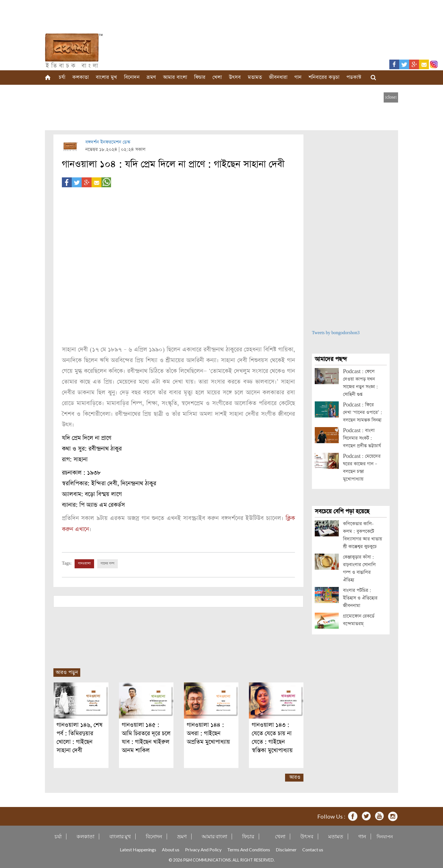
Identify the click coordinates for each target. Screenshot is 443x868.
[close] (391, 97)
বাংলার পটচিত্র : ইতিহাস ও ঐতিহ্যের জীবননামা (360, 598)
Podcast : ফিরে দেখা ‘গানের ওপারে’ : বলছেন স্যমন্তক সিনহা (363, 413)
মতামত (255, 77)
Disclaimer (286, 849)
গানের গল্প (108, 563)
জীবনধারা (278, 77)
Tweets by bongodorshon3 (336, 333)
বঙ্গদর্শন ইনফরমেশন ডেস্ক (108, 142)
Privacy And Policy (203, 849)
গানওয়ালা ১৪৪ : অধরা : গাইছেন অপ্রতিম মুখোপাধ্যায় (208, 733)
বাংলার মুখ (106, 77)
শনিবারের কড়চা (324, 77)
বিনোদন (132, 77)
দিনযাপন (385, 836)
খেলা (217, 77)
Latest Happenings (138, 849)
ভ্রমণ (151, 77)
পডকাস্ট (354, 77)
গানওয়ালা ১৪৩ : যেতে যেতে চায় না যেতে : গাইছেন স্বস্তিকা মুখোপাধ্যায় (272, 737)
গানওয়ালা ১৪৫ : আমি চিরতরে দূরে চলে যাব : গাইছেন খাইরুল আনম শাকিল (146, 737)
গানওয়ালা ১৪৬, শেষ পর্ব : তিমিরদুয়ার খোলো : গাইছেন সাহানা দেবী (80, 737)
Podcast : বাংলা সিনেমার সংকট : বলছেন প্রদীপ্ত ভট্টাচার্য (362, 438)
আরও (295, 777)
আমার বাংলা (175, 77)
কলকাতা (81, 77)
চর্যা (62, 77)
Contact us (313, 849)
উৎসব (235, 77)
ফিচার (200, 77)
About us (171, 849)
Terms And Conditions (249, 849)
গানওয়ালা (84, 563)
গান (298, 77)
